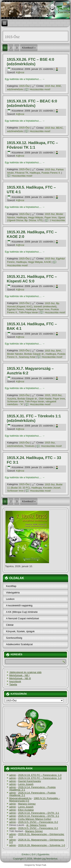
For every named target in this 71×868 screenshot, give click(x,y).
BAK (59, 351)
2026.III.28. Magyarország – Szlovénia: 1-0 (42, 845)
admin (13, 775)
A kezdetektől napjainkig (19, 605)
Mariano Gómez (27, 804)
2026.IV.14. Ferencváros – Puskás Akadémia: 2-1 (32, 788)
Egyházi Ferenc (16, 309)
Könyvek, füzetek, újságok (20, 631)
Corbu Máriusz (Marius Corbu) (35, 819)
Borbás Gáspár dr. (34, 354)
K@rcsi (20, 72)
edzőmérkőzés (15, 89)
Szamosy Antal (27, 357)
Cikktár (10, 625)
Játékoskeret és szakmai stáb (25, 672)
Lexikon (10, 599)
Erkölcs (26, 854)
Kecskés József (52, 488)
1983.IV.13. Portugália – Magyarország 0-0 (35, 799)
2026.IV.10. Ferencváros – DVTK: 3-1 (39, 813)
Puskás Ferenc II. (51, 173)
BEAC (59, 128)
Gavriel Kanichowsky (30, 781)
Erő (34, 854)
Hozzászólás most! (40, 89)
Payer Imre (51, 217)
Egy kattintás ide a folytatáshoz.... (25, 79)
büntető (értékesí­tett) (45, 306)
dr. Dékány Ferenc (36, 825)
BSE (59, 86)
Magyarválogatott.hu (20, 798)
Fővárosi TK (22, 173)
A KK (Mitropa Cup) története (22, 612)
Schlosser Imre (15, 401)
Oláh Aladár (45, 399)
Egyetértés (43, 854)
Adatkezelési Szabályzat (19, 644)
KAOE (48, 262)
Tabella (13, 684)
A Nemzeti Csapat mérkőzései (23, 618)
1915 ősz (50, 86)
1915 (47, 395)
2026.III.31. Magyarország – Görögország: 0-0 (37, 835)
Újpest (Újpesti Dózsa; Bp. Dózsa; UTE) (36, 219)
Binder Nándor (15, 354)
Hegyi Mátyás (36, 217)
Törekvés (29, 446)
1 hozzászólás (57, 220)
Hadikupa (35, 173)
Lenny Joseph (26, 784)
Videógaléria (13, 593)
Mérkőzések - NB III (20, 678)
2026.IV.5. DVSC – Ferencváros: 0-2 (38, 822)
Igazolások (15, 681)
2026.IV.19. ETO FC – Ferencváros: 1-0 (40, 775)
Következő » (29, 48)
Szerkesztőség (14, 638)
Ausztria (12, 399)
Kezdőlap (11, 586)
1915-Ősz (24, 86)
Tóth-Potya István (29, 312)
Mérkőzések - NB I (19, 675)
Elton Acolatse (26, 810)
